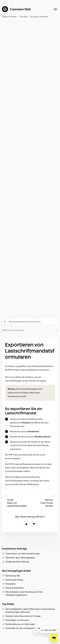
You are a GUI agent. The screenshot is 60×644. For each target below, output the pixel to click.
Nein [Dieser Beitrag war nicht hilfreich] (34, 524)
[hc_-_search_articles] (30, 322)
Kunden (24, 17)
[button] (30, 330)
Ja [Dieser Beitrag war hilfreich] (26, 524)
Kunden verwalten (39, 17)
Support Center (9, 17)
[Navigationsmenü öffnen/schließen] (55, 9)
